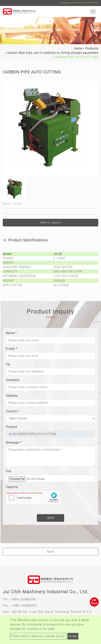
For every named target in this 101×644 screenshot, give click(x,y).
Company (13, 380)
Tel (8, 364)
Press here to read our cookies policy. (38, 636)
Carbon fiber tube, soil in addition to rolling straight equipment (53, 53)
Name (11, 333)
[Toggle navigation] (93, 11)
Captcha (12, 487)
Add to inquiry (50, 223)
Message (13, 443)
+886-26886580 (24, 599)
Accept (73, 636)
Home (78, 48)
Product (11, 427)
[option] (50, 129)
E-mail (12, 349)
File (8, 471)
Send (51, 518)
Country (13, 411)
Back (51, 552)
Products (92, 48)
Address (12, 396)
